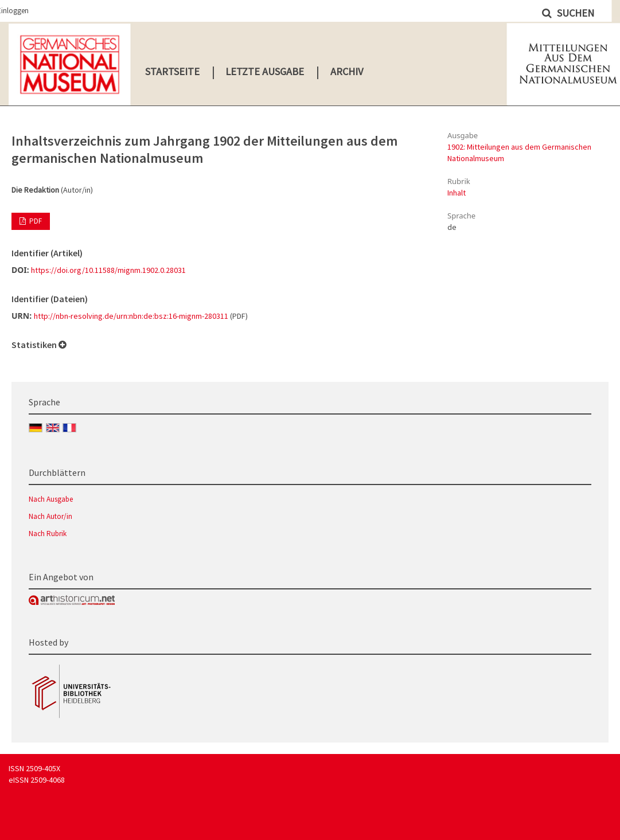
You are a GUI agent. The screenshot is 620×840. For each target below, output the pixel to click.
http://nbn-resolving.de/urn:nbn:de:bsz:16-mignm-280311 (131, 316)
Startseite (172, 71)
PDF (35, 221)
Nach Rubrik (48, 534)
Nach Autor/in (50, 516)
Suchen (574, 13)
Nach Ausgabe (51, 499)
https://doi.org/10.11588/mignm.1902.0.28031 (108, 270)
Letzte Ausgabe (265, 71)
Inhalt (457, 193)
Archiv (347, 71)
